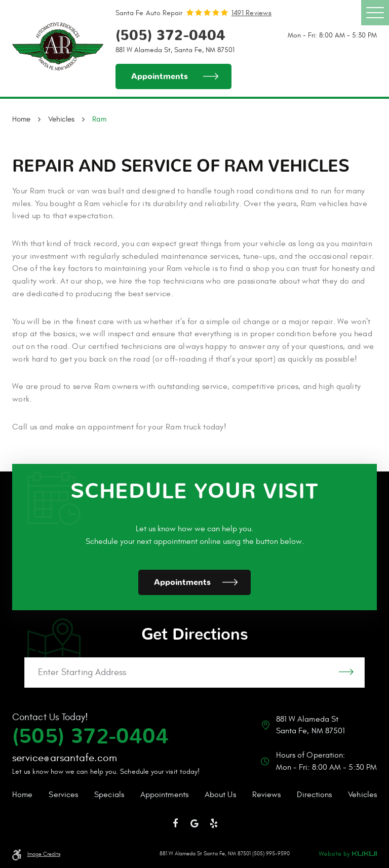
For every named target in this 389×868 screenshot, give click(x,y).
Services (63, 795)
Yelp (214, 823)
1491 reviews (251, 13)
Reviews (267, 795)
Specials (109, 795)
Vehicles (61, 119)
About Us (220, 795)
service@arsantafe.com (65, 758)
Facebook (176, 823)
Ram (99, 119)
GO (346, 673)
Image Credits (44, 854)
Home (21, 119)
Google (194, 823)
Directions (314, 795)
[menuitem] (22, 795)
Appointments (160, 76)
